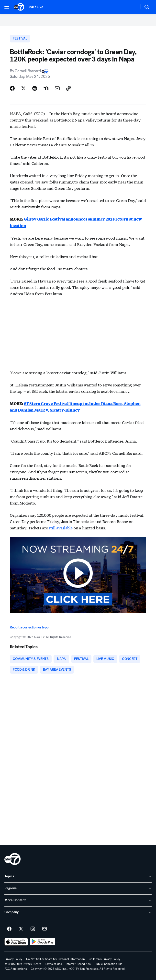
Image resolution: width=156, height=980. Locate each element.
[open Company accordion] (78, 912)
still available (61, 528)
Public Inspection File (108, 964)
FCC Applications (16, 969)
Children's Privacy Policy (105, 959)
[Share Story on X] (23, 88)
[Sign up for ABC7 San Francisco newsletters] (45, 929)
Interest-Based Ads (78, 964)
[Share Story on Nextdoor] (46, 88)
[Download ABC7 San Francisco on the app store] (16, 942)
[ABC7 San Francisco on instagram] (33, 929)
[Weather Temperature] (132, 7)
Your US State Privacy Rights (23, 964)
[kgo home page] (12, 859)
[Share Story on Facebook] (12, 88)
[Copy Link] (68, 88)
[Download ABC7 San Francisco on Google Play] (43, 942)
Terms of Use (53, 964)
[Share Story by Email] (57, 88)
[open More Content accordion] (78, 900)
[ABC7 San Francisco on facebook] (9, 929)
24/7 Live (36, 7)
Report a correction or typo (29, 627)
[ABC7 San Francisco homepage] (19, 7)
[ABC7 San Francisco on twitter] (21, 929)
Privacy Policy (13, 959)
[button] (7, 7)
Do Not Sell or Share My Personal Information (56, 959)
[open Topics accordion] (78, 877)
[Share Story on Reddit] (35, 88)
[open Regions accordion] (78, 889)
